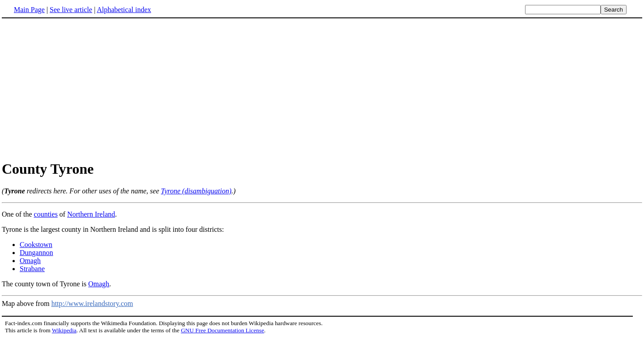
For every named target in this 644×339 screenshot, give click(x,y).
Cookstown (36, 245)
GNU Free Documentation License (222, 330)
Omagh (30, 261)
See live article (71, 10)
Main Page (29, 10)
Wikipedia (64, 330)
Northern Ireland (91, 214)
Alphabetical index (124, 10)
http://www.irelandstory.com (92, 303)
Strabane (32, 269)
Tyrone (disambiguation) (196, 191)
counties (46, 214)
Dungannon (36, 253)
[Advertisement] (77, 89)
